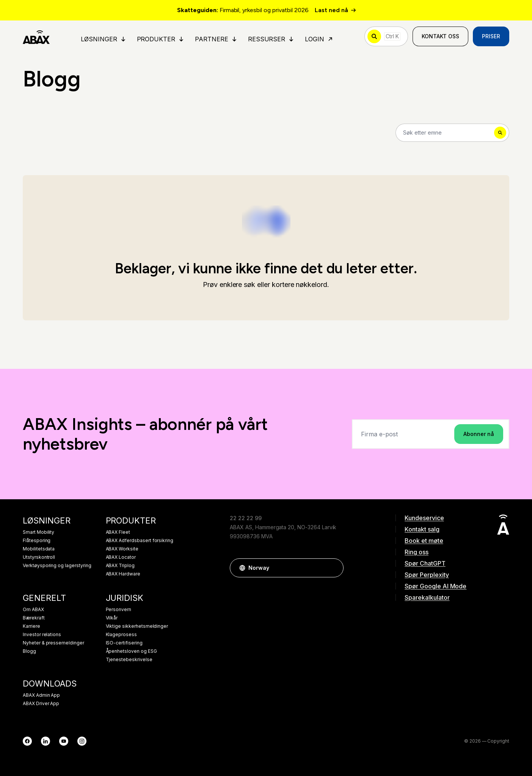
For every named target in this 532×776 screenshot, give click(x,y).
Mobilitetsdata (39, 549)
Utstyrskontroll (39, 557)
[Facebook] (27, 741)
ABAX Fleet (118, 532)
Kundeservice (424, 518)
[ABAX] (36, 36)
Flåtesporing (37, 541)
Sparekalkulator (427, 597)
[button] (334, 568)
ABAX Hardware (123, 574)
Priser (491, 36)
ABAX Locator (121, 557)
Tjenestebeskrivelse (129, 660)
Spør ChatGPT (425, 563)
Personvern (119, 610)
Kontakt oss (440, 36)
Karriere (31, 626)
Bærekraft (34, 618)
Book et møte (424, 541)
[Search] (452, 133)
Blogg (29, 651)
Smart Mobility (38, 532)
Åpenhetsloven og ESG (131, 651)
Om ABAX (33, 610)
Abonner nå (479, 434)
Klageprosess (121, 635)
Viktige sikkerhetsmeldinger (137, 626)
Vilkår (112, 618)
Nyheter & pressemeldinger (53, 643)
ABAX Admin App (41, 695)
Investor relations (42, 635)
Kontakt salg (422, 529)
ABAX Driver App (41, 704)
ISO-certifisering (124, 643)
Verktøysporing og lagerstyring (57, 566)
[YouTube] (64, 741)
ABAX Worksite (122, 549)
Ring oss (417, 552)
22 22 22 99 (246, 518)
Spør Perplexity (427, 575)
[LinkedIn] (46, 741)
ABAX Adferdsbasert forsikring (140, 541)
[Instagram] (82, 741)
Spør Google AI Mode (435, 586)
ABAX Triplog (120, 566)
